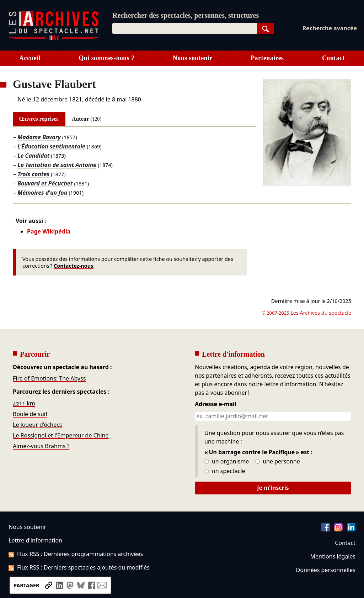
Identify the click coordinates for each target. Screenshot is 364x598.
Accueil (30, 58)
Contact (333, 58)
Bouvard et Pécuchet (45, 183)
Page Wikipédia (49, 231)
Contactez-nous (73, 266)
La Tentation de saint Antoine (57, 165)
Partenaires (267, 58)
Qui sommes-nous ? (106, 58)
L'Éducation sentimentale (51, 146)
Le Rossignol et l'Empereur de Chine (61, 435)
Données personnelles (326, 570)
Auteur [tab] (87, 119)
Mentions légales (333, 556)
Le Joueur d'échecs (38, 425)
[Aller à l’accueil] (54, 39)
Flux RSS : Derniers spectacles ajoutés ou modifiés (79, 567)
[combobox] (185, 28)
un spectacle (225, 471)
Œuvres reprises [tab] (39, 119)
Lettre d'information (35, 540)
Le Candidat (33, 156)
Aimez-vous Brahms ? (41, 446)
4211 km (24, 403)
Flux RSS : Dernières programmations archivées (76, 554)
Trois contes (33, 174)
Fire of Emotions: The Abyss (49, 378)
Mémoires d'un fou (42, 193)
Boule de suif (30, 414)
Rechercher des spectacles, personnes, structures (186, 15)
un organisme (227, 462)
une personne (277, 462)
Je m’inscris (273, 488)
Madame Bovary (39, 137)
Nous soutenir (193, 58)
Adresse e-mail (216, 404)
